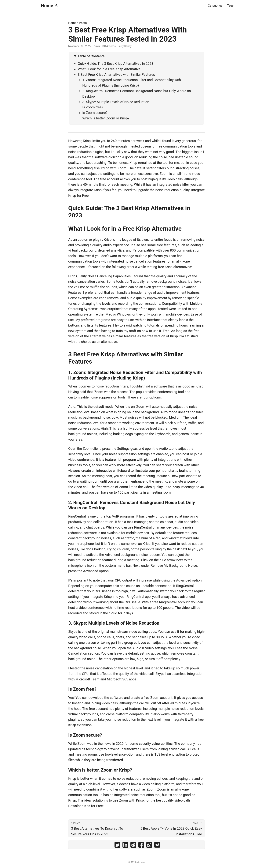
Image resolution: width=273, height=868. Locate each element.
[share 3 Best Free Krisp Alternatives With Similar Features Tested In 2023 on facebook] (141, 846)
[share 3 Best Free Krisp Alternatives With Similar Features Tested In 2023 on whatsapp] (149, 846)
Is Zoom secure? (95, 113)
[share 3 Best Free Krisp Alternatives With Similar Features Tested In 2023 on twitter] (117, 846)
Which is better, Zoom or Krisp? (106, 118)
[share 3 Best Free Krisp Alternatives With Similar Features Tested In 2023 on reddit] (133, 846)
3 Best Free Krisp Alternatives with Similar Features (116, 75)
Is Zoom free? (93, 107)
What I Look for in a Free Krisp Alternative (109, 69)
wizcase (141, 862)
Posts (83, 23)
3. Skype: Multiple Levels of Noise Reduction (116, 102)
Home (47, 6)
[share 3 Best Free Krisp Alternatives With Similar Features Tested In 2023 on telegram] (157, 846)
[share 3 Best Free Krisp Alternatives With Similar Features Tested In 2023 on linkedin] (125, 846)
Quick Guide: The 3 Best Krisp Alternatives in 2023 (116, 64)
